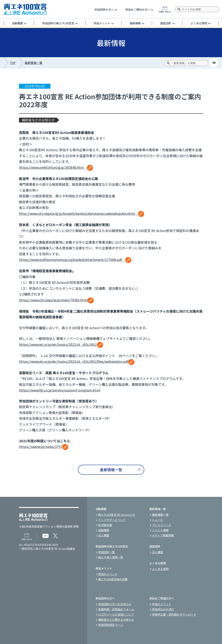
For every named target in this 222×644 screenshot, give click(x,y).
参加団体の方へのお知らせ (115, 604)
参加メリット (102, 23)
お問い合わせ (165, 11)
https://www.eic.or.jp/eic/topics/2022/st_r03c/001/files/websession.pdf (77, 361)
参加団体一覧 (106, 552)
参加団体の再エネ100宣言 (58, 23)
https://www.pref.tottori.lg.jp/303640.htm (56, 167)
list (214, 63)
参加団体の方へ (104, 9)
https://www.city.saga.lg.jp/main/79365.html (56, 300)
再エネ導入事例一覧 (111, 557)
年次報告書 (105, 525)
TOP (13, 63)
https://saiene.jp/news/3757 (44, 446)
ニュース (157, 520)
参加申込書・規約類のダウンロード (174, 614)
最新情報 (135, 23)
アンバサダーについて (112, 520)
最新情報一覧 (34, 63)
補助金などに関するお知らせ (116, 620)
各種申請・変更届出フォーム (116, 609)
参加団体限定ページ (111, 625)
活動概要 (17, 23)
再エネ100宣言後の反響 (113, 579)
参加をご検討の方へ (138, 9)
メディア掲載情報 (163, 535)
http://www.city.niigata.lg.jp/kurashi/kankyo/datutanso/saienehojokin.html (82, 213)
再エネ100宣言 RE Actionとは (117, 515)
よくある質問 (199, 23)
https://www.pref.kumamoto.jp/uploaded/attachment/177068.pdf (75, 259)
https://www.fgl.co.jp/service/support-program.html (60, 390)
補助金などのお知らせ (38, 120)
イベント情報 (160, 530)
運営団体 (166, 23)
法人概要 (104, 535)
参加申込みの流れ (163, 609)
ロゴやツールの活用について (116, 614)
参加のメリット (108, 574)
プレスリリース (162, 525)
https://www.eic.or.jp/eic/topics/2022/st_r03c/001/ (61, 344)
